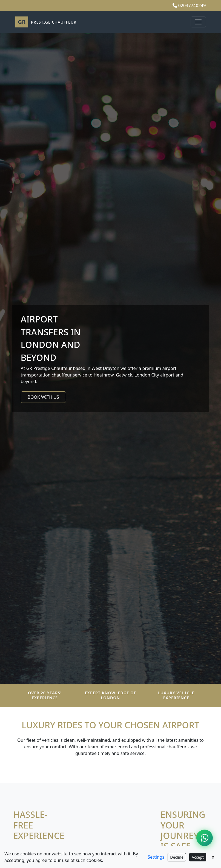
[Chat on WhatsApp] (205, 838)
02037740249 (189, 5)
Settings (156, 857)
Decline (177, 857)
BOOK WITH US (43, 397)
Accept (198, 857)
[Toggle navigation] (198, 22)
